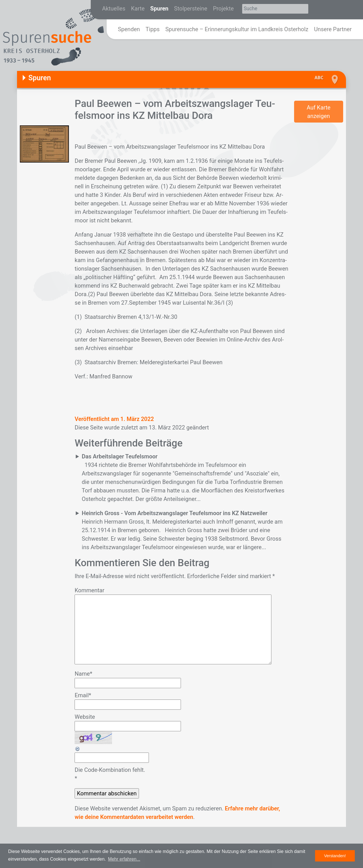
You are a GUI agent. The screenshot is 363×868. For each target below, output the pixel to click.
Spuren (159, 9)
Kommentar (89, 590)
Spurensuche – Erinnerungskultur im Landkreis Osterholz (237, 29)
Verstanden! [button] (335, 856)
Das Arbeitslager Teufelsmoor (120, 456)
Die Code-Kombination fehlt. (110, 770)
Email (83, 695)
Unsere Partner (333, 29)
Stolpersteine (191, 9)
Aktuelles (114, 9)
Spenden (129, 29)
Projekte (223, 9)
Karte (138, 9)
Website (85, 717)
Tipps (153, 29)
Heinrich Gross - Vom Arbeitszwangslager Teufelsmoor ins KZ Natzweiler (175, 513)
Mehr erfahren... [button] (124, 859)
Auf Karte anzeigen (318, 112)
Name (83, 674)
